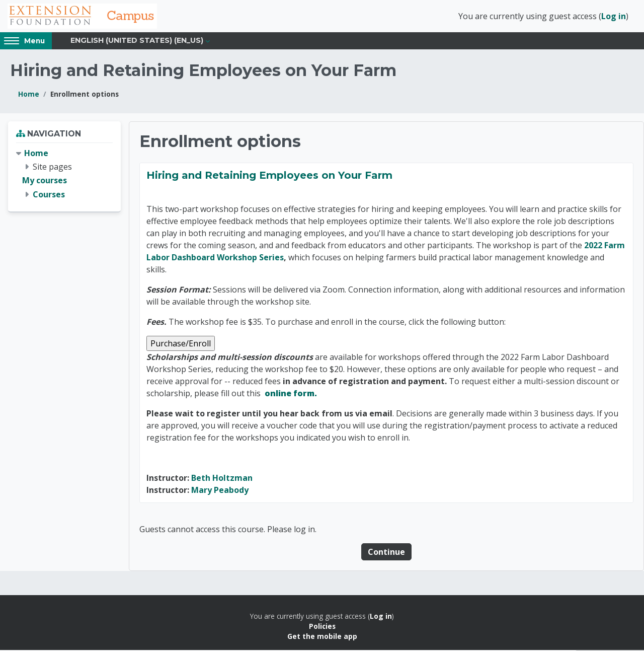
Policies (322, 627)
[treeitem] (64, 175)
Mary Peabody (220, 491)
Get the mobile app (322, 637)
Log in (614, 17)
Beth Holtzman (222, 479)
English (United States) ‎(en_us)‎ (137, 41)
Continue (386, 553)
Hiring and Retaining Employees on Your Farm (269, 176)
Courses (49, 195)
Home (29, 95)
